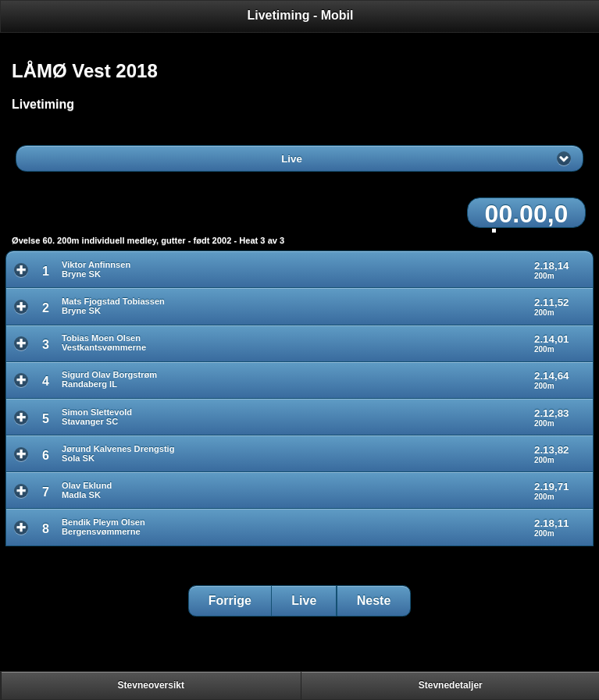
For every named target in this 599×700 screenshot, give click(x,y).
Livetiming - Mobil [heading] (301, 15)
